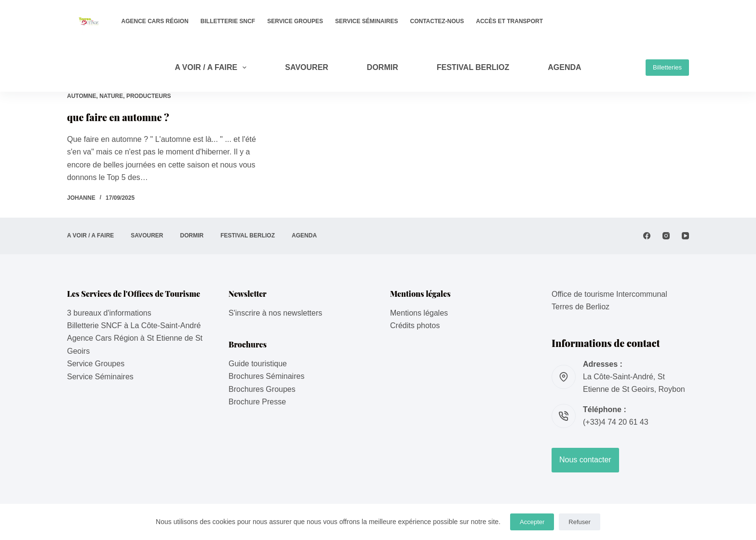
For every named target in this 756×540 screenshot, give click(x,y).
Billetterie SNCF (228, 21)
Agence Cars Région (155, 21)
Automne (81, 96)
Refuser (580, 522)
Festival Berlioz (473, 67)
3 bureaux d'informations (109, 313)
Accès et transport (509, 21)
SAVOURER (307, 67)
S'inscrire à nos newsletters (275, 313)
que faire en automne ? (118, 117)
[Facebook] (647, 236)
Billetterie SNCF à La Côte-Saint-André (134, 325)
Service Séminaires (366, 21)
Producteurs (149, 96)
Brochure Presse (257, 402)
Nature (111, 96)
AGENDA (564, 67)
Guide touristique (258, 364)
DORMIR (383, 67)
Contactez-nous (437, 21)
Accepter (532, 522)
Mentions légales (419, 313)
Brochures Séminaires (266, 376)
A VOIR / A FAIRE (212, 68)
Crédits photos (415, 325)
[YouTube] (685, 236)
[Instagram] (666, 236)
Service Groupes (295, 21)
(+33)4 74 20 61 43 (616, 422)
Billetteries (667, 67)
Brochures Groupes (262, 389)
